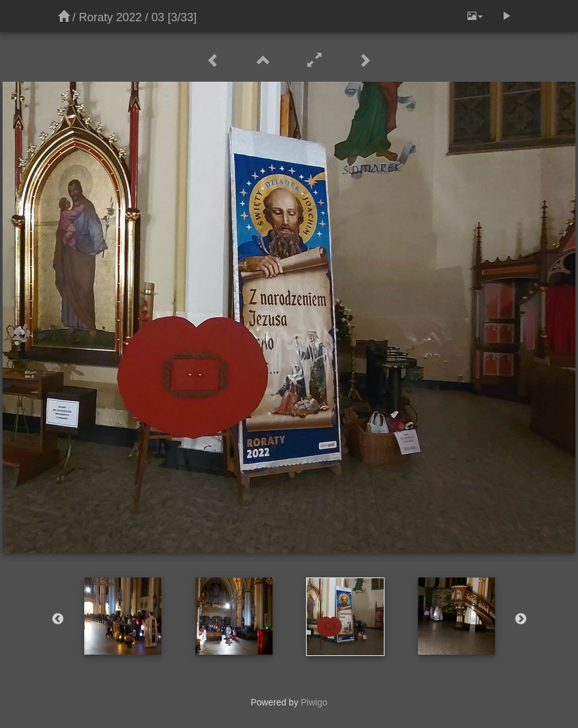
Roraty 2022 (111, 17)
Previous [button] (58, 619)
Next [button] (521, 619)
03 (158, 17)
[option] (123, 616)
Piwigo (314, 702)
